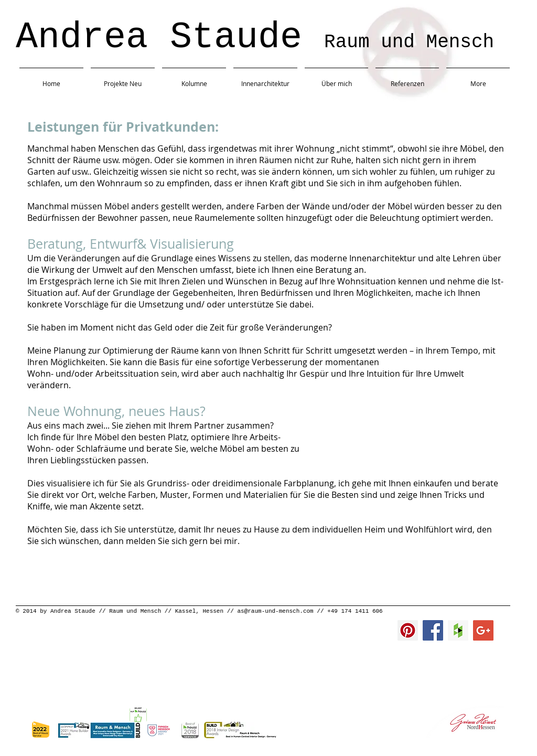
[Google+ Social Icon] (483, 630)
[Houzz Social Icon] (458, 630)
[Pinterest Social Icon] (408, 630)
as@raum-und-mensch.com (275, 611)
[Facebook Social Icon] (433, 630)
